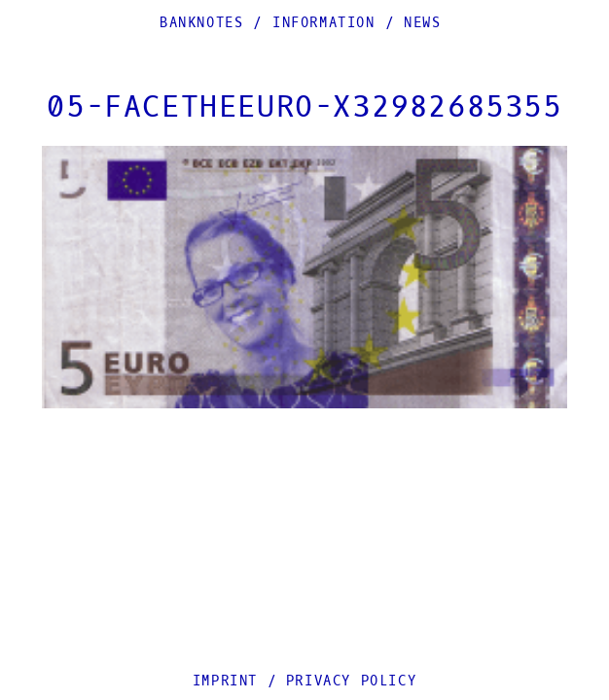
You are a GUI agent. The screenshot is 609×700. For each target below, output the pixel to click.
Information (324, 23)
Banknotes (201, 23)
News (422, 23)
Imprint (225, 681)
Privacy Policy (351, 681)
